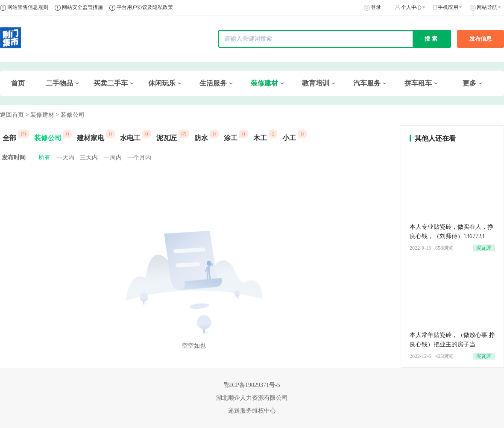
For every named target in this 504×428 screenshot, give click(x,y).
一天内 (65, 158)
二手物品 (59, 83)
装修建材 (264, 83)
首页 (18, 83)
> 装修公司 (70, 115)
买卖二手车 (111, 83)
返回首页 (12, 115)
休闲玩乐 (162, 83)
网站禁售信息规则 (28, 7)
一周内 (113, 158)
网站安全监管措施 (82, 7)
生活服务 (213, 83)
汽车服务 (367, 83)
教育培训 (316, 83)
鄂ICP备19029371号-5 (252, 385)
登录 (376, 7)
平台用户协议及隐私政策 (145, 7)
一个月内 (139, 158)
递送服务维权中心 (252, 411)
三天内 (89, 158)
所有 (44, 158)
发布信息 (481, 39)
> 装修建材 (40, 115)
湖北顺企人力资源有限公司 (252, 398)
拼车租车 (418, 83)
